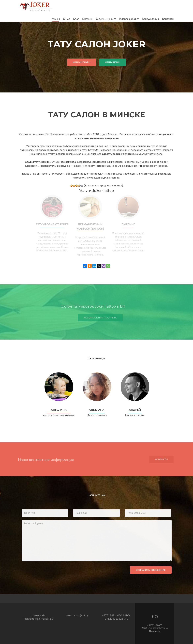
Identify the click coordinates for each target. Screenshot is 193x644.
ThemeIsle (155, 631)
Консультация (150, 19)
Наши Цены (113, 62)
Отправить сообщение (151, 570)
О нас (67, 19)
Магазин (87, 19)
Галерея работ (128, 19)
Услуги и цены (104, 19)
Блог (76, 19)
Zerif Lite (147, 628)
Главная (55, 19)
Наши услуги (81, 62)
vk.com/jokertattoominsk (105, 318)
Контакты (168, 19)
